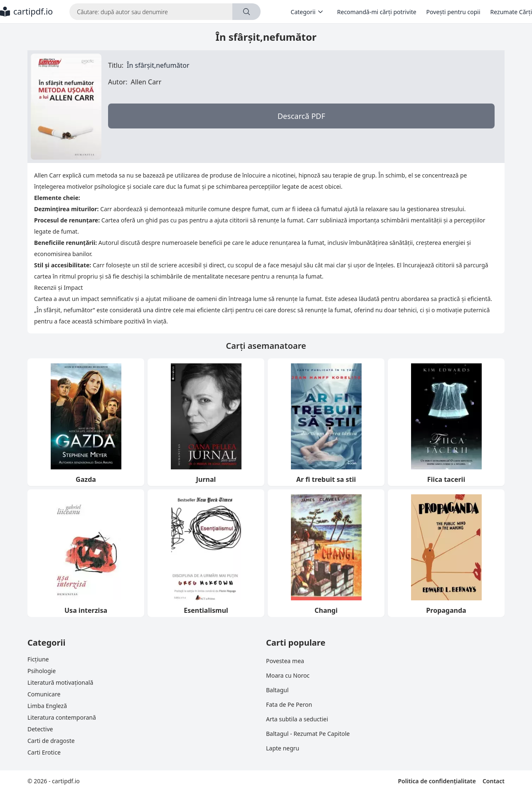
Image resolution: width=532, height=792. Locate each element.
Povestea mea (285, 661)
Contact (494, 781)
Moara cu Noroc (288, 675)
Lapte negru (283, 748)
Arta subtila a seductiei (297, 719)
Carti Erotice (44, 752)
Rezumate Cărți (511, 12)
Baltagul (277, 690)
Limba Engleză (47, 706)
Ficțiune (38, 659)
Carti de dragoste (51, 741)
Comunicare (44, 694)
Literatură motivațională (60, 682)
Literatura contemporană (62, 717)
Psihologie (42, 671)
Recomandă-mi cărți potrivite (377, 12)
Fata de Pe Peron (289, 704)
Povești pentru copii (453, 12)
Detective (40, 729)
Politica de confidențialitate (437, 781)
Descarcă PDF (302, 116)
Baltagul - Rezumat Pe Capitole (308, 734)
